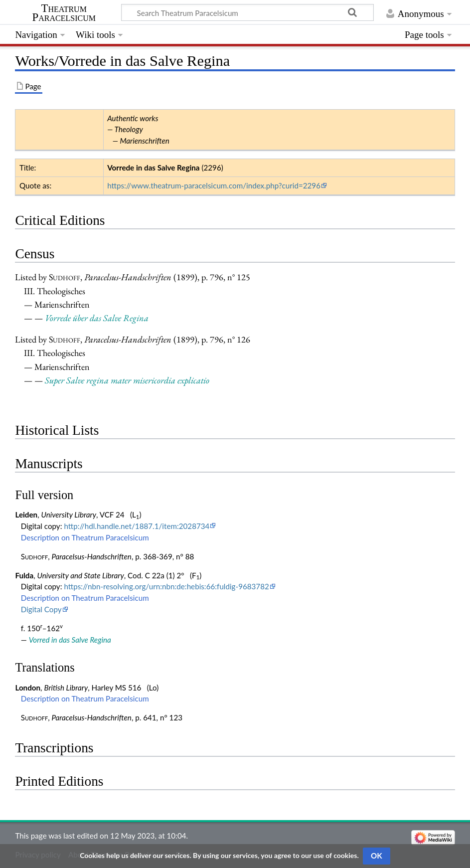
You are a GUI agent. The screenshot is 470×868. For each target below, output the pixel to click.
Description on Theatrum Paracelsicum (85, 537)
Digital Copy (41, 609)
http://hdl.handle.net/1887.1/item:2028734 (137, 526)
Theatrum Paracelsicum (64, 13)
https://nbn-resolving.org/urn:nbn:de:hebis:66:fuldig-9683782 (166, 586)
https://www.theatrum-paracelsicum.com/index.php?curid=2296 (214, 185)
